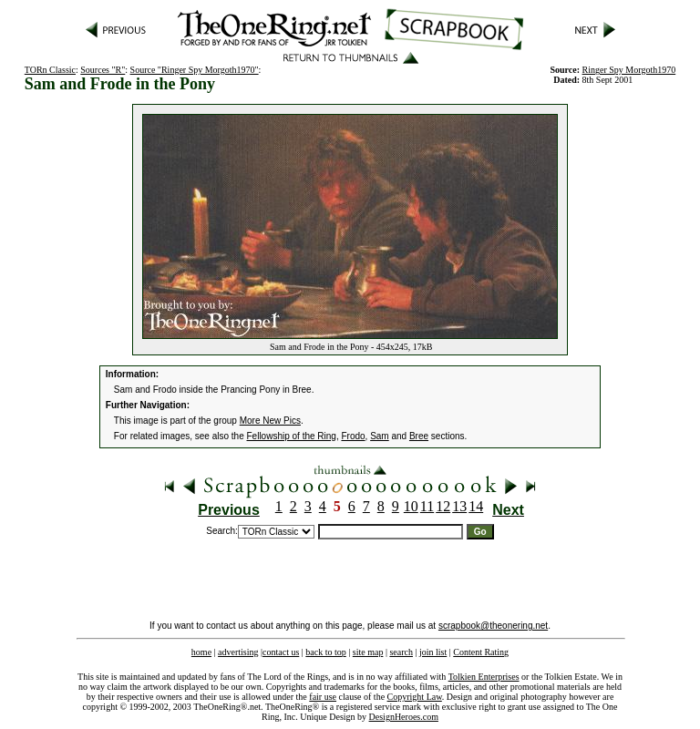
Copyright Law (415, 697)
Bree (419, 436)
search (401, 652)
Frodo (353, 436)
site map (368, 652)
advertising (238, 652)
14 (476, 506)
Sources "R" (103, 70)
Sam (380, 436)
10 (411, 506)
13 (459, 506)
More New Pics (270, 421)
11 (427, 506)
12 (443, 506)
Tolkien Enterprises (484, 677)
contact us (281, 652)
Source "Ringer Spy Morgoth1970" (195, 70)
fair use (323, 697)
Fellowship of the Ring (292, 436)
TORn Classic (50, 70)
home (201, 652)
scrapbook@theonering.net (493, 626)
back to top (325, 652)
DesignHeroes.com (404, 717)
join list (433, 652)
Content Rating (481, 652)
